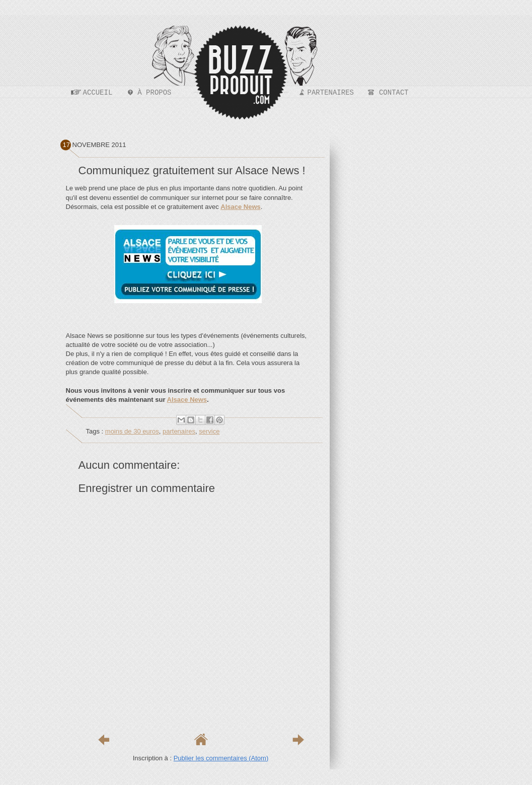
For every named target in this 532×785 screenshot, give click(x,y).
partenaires (179, 431)
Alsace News (187, 400)
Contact (394, 93)
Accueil (98, 93)
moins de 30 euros (132, 431)
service (209, 431)
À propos (154, 93)
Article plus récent (104, 740)
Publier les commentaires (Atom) (221, 758)
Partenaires (331, 93)
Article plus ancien (298, 740)
